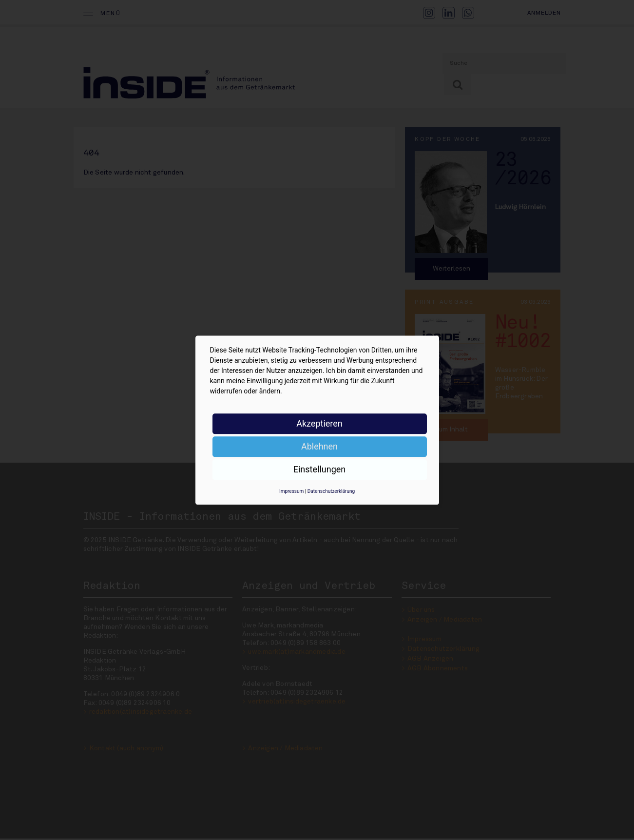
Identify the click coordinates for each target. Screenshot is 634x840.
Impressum (291, 491)
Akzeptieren (319, 423)
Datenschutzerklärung (331, 491)
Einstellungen (319, 469)
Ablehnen (319, 446)
